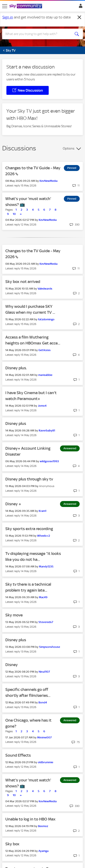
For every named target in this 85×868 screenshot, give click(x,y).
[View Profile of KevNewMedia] (48, 181)
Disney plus (16, 423)
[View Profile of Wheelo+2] (44, 536)
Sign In (80, 7)
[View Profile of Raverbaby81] (47, 430)
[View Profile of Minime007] (44, 737)
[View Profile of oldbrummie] (45, 762)
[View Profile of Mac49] (43, 597)
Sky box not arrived (23, 282)
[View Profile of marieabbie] (45, 375)
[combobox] (38, 34)
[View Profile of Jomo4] (42, 406)
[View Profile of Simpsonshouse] (50, 647)
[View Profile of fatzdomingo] (46, 319)
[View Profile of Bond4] (43, 702)
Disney (12, 665)
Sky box (12, 844)
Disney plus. (16, 368)
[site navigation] (5, 6)
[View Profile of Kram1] (42, 511)
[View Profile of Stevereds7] (46, 622)
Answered (70, 448)
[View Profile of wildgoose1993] (49, 461)
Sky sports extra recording (29, 529)
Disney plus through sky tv (29, 479)
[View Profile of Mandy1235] (46, 566)
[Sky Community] (26, 6)
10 (14, 214)
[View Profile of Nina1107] (44, 672)
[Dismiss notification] (79, 17)
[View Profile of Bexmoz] (43, 826)
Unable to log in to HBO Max (30, 819)
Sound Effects (18, 755)
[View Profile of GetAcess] (45, 350)
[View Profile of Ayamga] (43, 851)
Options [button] (69, 148)
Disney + (13, 504)
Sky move (14, 615)
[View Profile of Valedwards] (45, 289)
